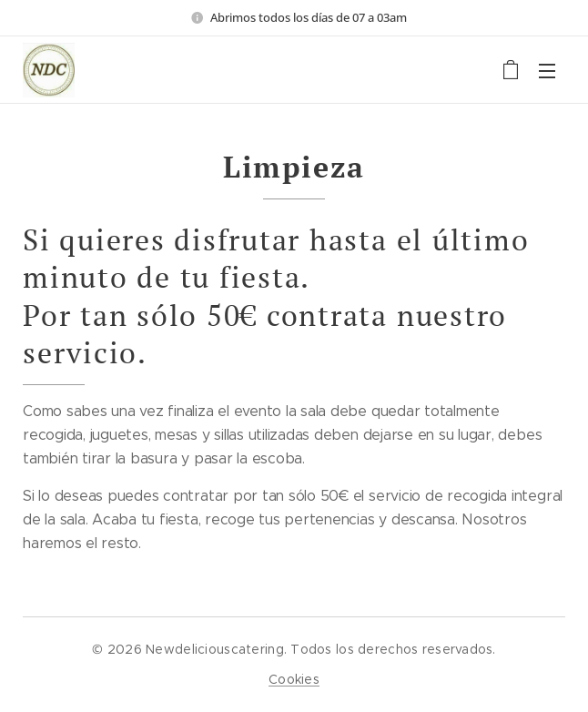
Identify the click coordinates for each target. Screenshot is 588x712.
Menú (547, 71)
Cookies (294, 679)
